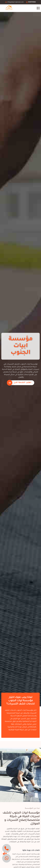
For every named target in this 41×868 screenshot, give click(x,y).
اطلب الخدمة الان (23, 383)
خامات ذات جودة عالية (31, 850)
